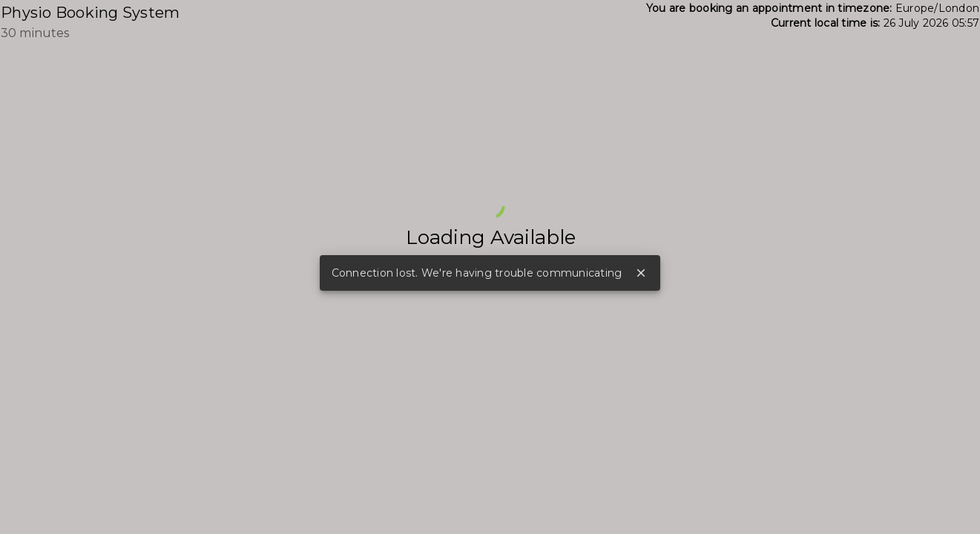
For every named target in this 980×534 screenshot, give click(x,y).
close (641, 273)
